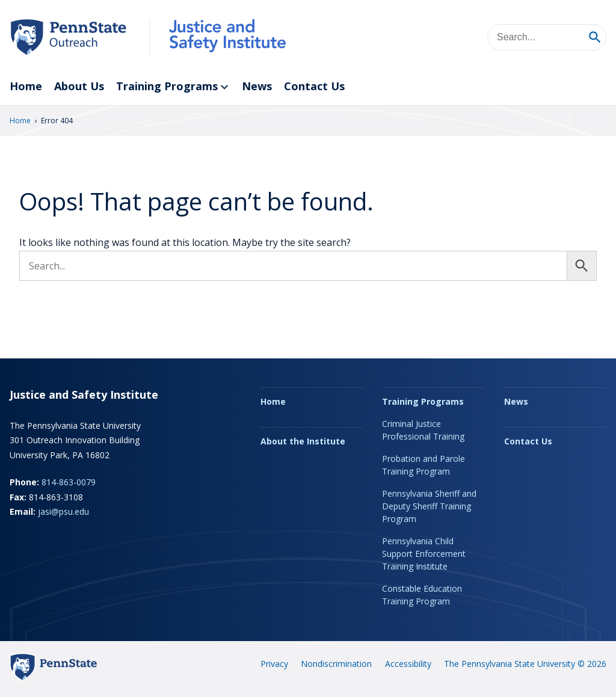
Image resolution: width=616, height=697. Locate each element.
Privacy (274, 664)
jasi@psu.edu (63, 511)
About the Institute (303, 441)
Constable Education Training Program (422, 595)
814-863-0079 (69, 482)
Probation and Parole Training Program (423, 465)
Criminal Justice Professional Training (423, 430)
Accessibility (408, 664)
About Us (79, 86)
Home (26, 86)
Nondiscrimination (336, 664)
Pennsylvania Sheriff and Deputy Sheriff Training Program (429, 506)
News (257, 86)
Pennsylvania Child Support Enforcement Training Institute (424, 554)
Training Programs (173, 87)
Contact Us (314, 86)
